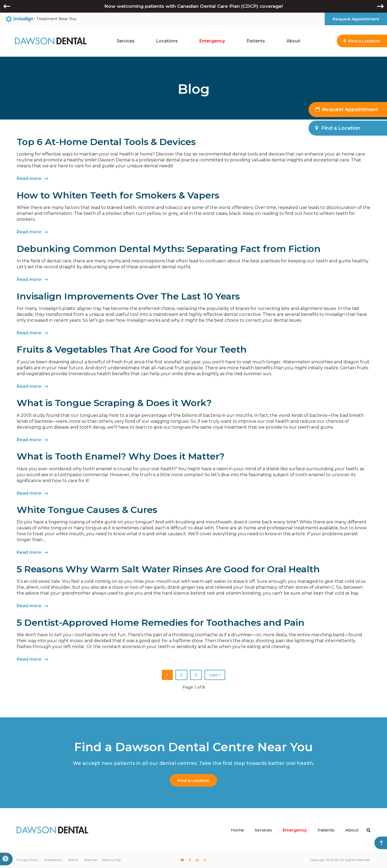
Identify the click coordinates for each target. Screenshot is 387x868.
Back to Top (112, 860)
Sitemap (90, 860)
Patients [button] (256, 41)
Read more (29, 178)
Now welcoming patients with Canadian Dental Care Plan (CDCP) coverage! (193, 6)
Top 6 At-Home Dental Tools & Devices (106, 142)
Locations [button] (167, 41)
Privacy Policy (28, 860)
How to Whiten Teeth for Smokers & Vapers (118, 195)
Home (237, 830)
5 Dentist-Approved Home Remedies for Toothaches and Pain (161, 623)
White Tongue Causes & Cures (87, 510)
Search (73, 860)
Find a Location (193, 780)
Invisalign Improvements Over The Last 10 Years (128, 296)
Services (263, 830)
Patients (326, 830)
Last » (215, 675)
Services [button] (126, 41)
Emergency (212, 41)
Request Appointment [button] (356, 19)
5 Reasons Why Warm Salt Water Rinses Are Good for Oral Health (168, 569)
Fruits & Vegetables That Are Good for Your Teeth (132, 349)
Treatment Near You (41, 19)
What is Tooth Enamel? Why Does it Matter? (121, 456)
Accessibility (53, 860)
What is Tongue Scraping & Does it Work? (114, 403)
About (352, 830)
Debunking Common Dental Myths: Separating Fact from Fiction (169, 249)
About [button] (293, 41)
